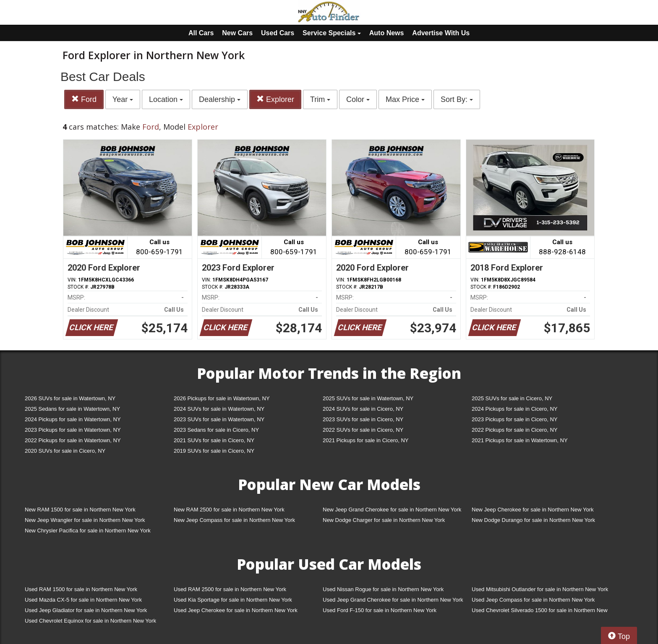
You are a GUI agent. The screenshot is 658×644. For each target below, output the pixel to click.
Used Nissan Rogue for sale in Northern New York (383, 589)
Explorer (275, 99)
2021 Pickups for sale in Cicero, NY (366, 440)
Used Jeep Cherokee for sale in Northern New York (236, 610)
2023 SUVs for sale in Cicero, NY (363, 419)
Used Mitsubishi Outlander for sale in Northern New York (540, 589)
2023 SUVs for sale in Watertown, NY (219, 419)
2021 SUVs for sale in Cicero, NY (214, 440)
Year (123, 99)
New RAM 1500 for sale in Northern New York (80, 510)
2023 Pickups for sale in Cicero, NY (514, 419)
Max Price (405, 99)
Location (166, 99)
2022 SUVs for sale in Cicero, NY (363, 430)
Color (358, 99)
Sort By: (457, 99)
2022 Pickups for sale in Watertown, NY (73, 440)
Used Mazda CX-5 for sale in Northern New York (83, 600)
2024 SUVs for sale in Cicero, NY (363, 409)
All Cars (201, 33)
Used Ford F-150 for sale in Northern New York (380, 610)
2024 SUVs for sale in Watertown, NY (219, 409)
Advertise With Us (441, 33)
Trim (320, 99)
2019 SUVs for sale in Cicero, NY (214, 451)
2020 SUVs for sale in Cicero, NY (65, 451)
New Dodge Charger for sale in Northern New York (384, 520)
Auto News (387, 33)
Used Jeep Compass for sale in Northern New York (533, 600)
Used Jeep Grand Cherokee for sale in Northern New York (393, 600)
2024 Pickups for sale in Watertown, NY (73, 419)
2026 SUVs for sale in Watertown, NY (70, 398)
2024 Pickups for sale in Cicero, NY (514, 409)
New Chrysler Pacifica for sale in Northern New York (88, 531)
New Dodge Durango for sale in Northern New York (533, 520)
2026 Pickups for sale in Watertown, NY (222, 398)
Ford (84, 99)
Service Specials (332, 33)
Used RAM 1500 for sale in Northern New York (81, 589)
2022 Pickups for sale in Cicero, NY (514, 430)
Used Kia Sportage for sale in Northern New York (233, 600)
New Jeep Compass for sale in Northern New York (234, 520)
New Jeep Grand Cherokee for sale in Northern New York (392, 510)
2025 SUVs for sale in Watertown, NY (368, 398)
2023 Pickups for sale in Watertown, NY (73, 430)
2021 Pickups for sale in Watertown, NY (520, 440)
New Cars (237, 33)
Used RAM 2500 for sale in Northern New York (230, 589)
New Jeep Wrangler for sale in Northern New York (85, 520)
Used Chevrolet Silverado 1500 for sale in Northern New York (540, 612)
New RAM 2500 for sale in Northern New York (229, 510)
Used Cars (278, 33)
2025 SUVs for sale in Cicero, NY (512, 398)
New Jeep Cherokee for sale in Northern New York (533, 510)
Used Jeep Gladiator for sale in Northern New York (86, 610)
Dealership (220, 99)
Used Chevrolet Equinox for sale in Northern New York (90, 621)
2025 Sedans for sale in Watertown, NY (72, 409)
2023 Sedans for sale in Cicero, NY (216, 430)
